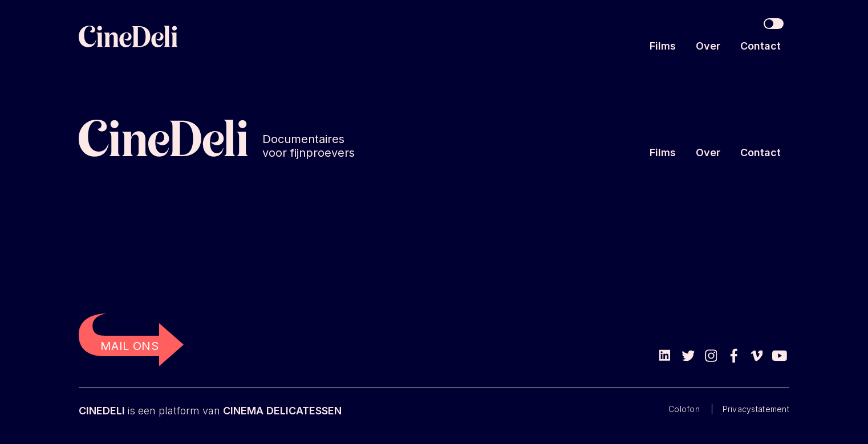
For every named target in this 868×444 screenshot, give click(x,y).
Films (663, 46)
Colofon (684, 409)
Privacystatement (756, 409)
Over (708, 46)
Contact (760, 46)
